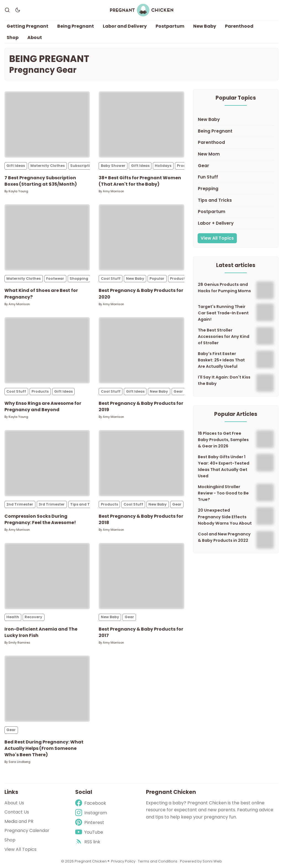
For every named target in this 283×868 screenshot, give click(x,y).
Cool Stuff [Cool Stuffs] (111, 281)
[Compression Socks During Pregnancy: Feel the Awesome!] (47, 465)
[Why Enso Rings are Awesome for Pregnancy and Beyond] (47, 352)
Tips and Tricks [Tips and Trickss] (85, 506)
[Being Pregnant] (236, 133)
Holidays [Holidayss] (163, 168)
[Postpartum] (236, 214)
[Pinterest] (91, 822)
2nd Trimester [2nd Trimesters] (20, 506)
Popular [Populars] (157, 281)
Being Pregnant (76, 28)
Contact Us (17, 812)
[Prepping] (236, 191)
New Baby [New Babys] (135, 281)
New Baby (205, 28)
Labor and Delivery (125, 28)
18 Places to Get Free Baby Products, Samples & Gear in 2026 (223, 442)
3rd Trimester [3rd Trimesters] (52, 506)
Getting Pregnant (27, 28)
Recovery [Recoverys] (33, 619)
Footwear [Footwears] (55, 281)
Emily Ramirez (19, 644)
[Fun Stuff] (236, 180)
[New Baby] (236, 122)
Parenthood (239, 28)
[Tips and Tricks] (236, 203)
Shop (13, 40)
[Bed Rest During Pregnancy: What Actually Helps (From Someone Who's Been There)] (47, 691)
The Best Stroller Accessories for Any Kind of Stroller (224, 339)
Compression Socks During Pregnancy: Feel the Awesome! (40, 521)
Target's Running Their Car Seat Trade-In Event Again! (223, 315)
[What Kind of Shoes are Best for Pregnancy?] (47, 240)
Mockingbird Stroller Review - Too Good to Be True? (223, 495)
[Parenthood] (236, 145)
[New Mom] (236, 156)
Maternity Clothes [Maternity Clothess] (48, 168)
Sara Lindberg (19, 764)
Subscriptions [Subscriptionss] (83, 168)
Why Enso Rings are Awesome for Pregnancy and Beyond (43, 409)
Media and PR (19, 821)
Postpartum (170, 28)
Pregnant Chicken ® (92, 861)
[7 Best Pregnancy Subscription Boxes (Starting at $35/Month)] (47, 127)
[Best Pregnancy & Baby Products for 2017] (141, 578)
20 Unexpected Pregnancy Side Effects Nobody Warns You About (225, 519)
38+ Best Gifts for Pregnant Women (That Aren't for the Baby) (140, 183)
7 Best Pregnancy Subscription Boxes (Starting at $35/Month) (41, 183)
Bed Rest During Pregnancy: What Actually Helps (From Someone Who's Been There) (44, 750)
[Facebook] (91, 803)
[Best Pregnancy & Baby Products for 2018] (141, 465)
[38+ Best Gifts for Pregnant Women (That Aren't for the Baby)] (141, 127)
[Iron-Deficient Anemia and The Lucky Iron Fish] (47, 578)
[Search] (7, 11)
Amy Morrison (113, 193)
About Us (14, 803)
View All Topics (217, 240)
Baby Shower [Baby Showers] (113, 168)
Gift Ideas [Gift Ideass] (16, 168)
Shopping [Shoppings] (79, 281)
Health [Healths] (13, 619)
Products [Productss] (179, 281)
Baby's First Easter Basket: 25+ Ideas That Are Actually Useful (221, 362)
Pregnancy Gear (43, 72)
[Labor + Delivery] (236, 226)
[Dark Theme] (18, 11)
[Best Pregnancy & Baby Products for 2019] (141, 352)
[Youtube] (91, 832)
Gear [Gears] (178, 393)
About (35, 40)
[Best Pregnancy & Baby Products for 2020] (141, 240)
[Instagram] (91, 813)
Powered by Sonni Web (201, 861)
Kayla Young (18, 193)
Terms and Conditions (158, 861)
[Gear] (236, 168)
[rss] (91, 842)
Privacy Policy (124, 861)
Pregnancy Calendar (27, 831)
